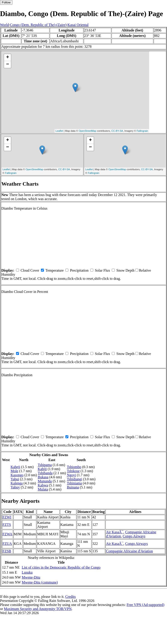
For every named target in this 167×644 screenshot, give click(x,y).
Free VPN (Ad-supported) (145, 605)
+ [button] (8, 57)
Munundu (45, 481)
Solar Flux (102, 270)
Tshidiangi (74, 479)
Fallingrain (142, 131)
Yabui (15, 479)
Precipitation (79, 270)
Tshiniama (74, 483)
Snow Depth (125, 270)
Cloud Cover (30, 270)
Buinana (73, 487)
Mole (14, 471)
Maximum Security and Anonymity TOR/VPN (38, 609)
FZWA (7, 534)
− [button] (8, 65)
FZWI (7, 517)
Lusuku (27, 572)
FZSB (7, 551)
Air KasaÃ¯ (115, 532)
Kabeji (16, 467)
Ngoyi (71, 475)
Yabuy (15, 487)
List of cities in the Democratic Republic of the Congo (61, 567)
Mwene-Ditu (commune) (40, 582)
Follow (6, 2)
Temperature (55, 270)
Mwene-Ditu (31, 577)
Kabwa (43, 485)
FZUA (7, 544)
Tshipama (45, 465)
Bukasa (43, 477)
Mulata (43, 489)
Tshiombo (74, 467)
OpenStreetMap (88, 131)
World (5, 25)
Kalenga (17, 483)
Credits (70, 597)
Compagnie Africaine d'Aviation (129, 551)
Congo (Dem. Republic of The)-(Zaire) (38, 25)
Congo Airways (134, 536)
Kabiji (42, 469)
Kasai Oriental (78, 25)
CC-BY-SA (117, 131)
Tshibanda (45, 473)
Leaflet (59, 131)
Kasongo (17, 475)
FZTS (7, 525)
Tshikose (73, 471)
